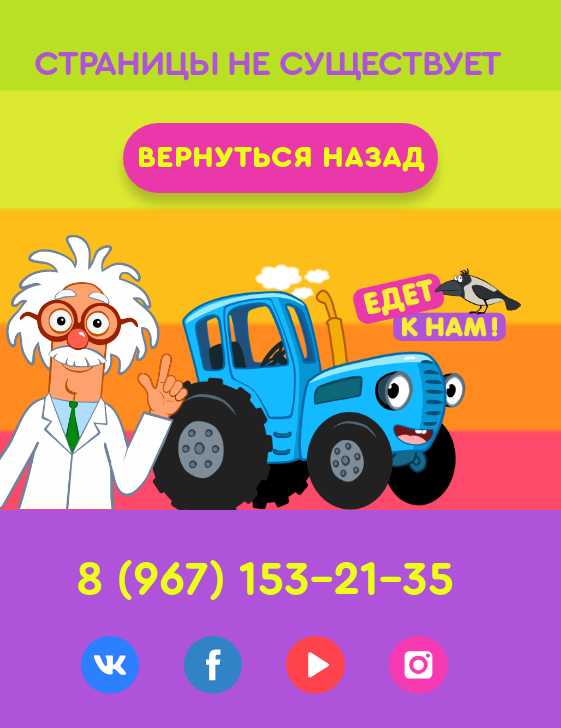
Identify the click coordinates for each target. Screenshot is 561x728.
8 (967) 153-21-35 (265, 579)
